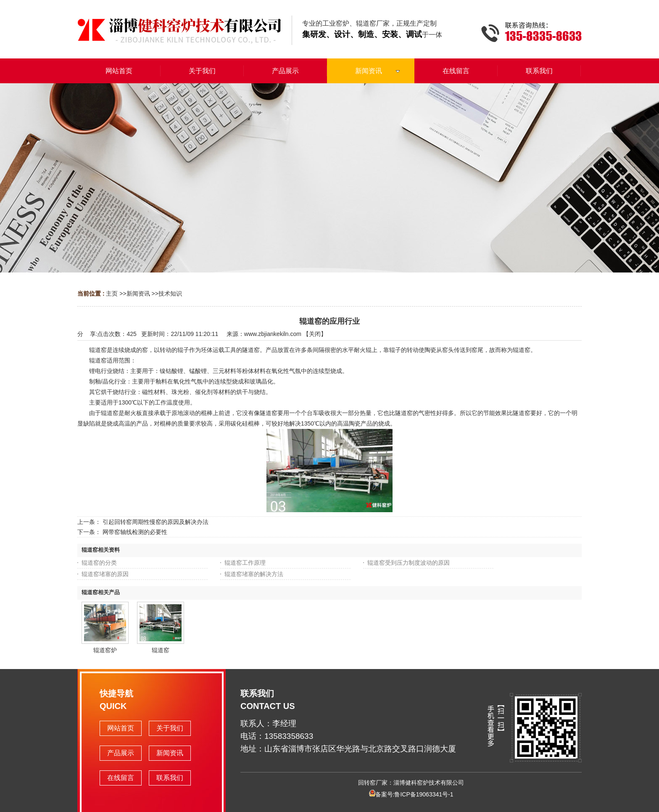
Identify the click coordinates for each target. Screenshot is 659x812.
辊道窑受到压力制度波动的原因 (409, 563)
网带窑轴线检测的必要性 (135, 532)
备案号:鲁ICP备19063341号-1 (411, 794)
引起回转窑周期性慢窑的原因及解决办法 (156, 522)
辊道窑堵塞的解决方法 (254, 574)
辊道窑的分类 (99, 563)
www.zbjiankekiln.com (273, 334)
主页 (112, 294)
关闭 (315, 334)
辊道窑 (161, 650)
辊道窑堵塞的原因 (105, 574)
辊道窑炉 (105, 650)
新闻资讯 (138, 294)
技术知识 (170, 294)
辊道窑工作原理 (245, 563)
